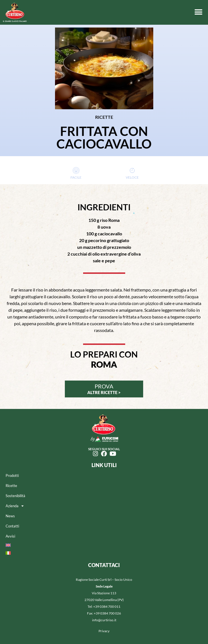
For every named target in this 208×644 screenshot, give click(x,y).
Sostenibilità (15, 496)
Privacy (104, 631)
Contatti (12, 526)
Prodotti (12, 475)
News (10, 516)
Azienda (15, 506)
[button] (198, 12)
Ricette (11, 486)
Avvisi (10, 536)
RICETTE (104, 117)
